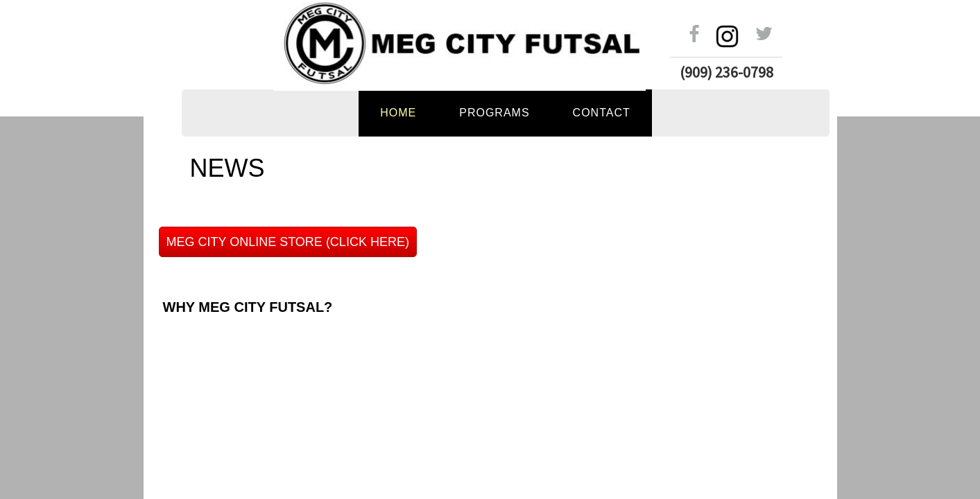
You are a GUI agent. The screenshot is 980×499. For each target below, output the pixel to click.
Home (398, 113)
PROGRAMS (494, 113)
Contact (602, 113)
